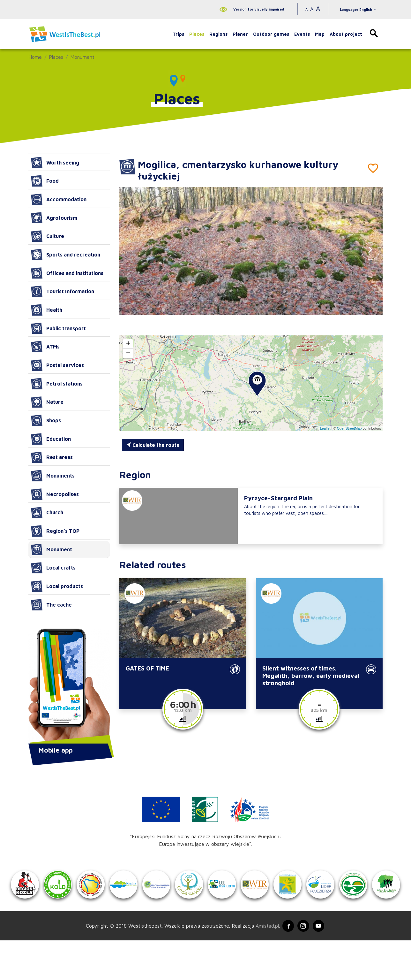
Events (302, 34)
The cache (51, 605)
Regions (218, 34)
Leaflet (325, 428)
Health (47, 310)
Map (320, 34)
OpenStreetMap (349, 428)
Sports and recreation (66, 255)
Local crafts (53, 568)
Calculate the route (153, 445)
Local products (57, 586)
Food (45, 181)
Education (51, 439)
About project (346, 34)
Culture (48, 236)
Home (35, 57)
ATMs (45, 347)
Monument (82, 57)
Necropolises (55, 494)
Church (47, 513)
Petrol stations (57, 384)
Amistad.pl (265, 965)
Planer (240, 34)
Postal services (57, 365)
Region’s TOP (55, 531)
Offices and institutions (67, 273)
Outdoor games (271, 34)
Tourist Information (63, 291)
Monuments (53, 476)
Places (197, 34)
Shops (46, 420)
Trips (178, 34)
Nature (47, 402)
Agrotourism (54, 218)
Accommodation (59, 199)
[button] (370, 251)
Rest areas (52, 457)
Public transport (58, 328)
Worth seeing (55, 163)
